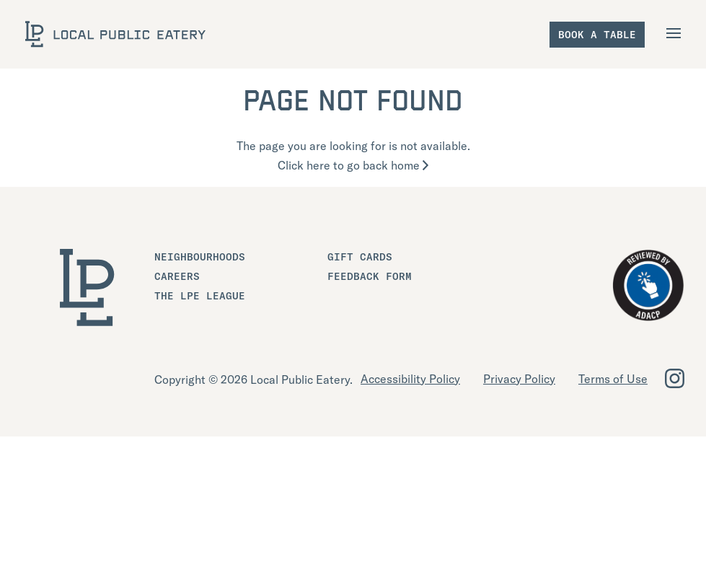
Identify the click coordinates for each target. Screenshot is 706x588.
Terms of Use (613, 379)
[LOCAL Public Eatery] (115, 34)
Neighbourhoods (200, 257)
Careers (177, 276)
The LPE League (200, 296)
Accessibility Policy (410, 379)
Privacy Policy (519, 379)
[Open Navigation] (675, 33)
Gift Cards (360, 257)
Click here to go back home (353, 165)
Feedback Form (370, 276)
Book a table (597, 35)
